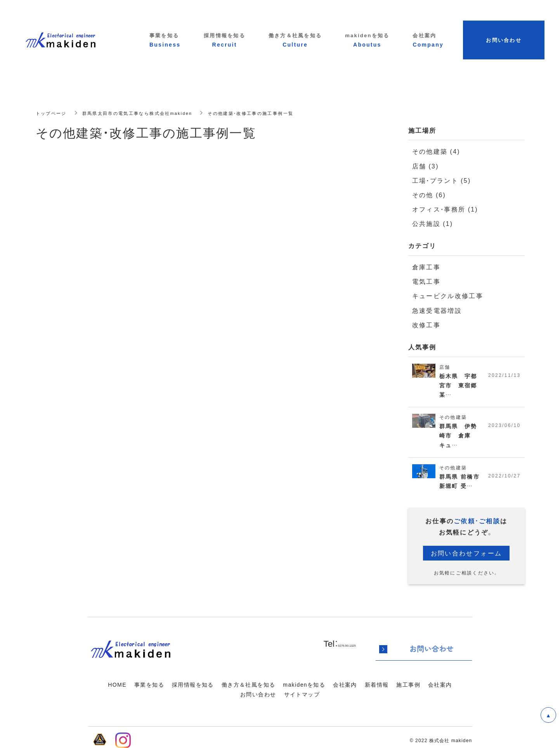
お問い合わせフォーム (466, 556)
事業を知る (149, 684)
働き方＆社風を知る (249, 684)
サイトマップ (302, 694)
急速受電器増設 (436, 310)
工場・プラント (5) (440, 180)
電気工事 (426, 281)
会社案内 (345, 684)
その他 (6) (428, 194)
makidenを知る (304, 684)
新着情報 (377, 684)
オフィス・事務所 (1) (443, 209)
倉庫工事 (426, 266)
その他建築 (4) (435, 151)
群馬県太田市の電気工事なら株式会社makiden (143, 113)
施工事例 (408, 684)
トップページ (52, 113)
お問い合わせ (258, 694)
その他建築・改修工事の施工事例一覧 (263, 113)
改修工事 (426, 324)
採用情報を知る (193, 684)
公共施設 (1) (432, 223)
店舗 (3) (425, 166)
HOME (117, 684)
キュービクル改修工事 (446, 295)
